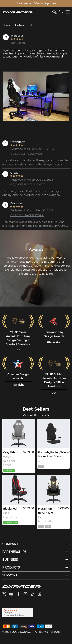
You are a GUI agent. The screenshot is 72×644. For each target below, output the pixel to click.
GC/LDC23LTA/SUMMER (25, 154)
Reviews (19, 25)
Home (6, 25)
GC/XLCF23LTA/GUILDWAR (25, 184)
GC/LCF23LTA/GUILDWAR (25, 215)
